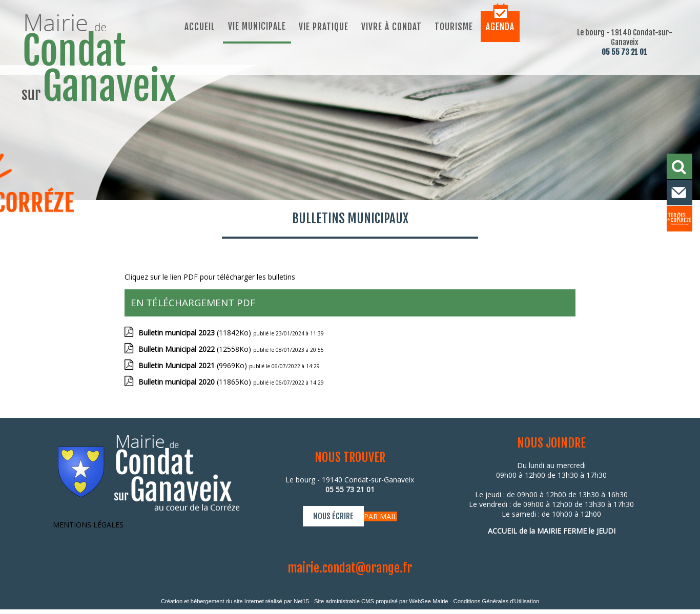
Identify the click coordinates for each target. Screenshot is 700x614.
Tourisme (454, 27)
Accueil (200, 27)
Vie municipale (257, 26)
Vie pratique (324, 27)
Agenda (500, 27)
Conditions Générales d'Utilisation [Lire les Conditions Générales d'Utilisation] (497, 601)
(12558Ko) (196, 349)
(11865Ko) (196, 382)
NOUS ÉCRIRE (333, 516)
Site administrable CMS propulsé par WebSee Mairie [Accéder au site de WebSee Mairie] (381, 601)
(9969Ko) (194, 365)
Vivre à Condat (392, 27)
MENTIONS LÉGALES (88, 525)
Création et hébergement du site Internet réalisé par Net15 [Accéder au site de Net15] (235, 601)
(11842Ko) (196, 333)
